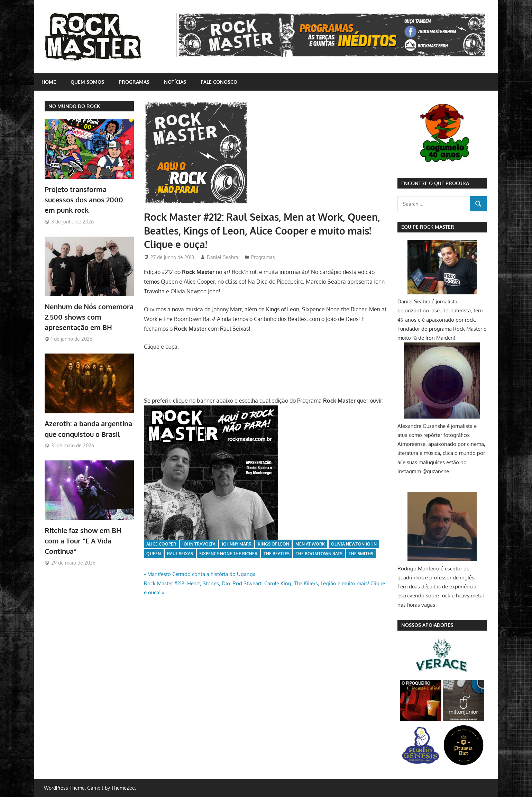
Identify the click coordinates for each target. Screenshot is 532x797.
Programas (134, 82)
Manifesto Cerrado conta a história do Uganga (201, 574)
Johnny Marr (237, 544)
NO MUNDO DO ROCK (74, 106)
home (49, 82)
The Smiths (361, 554)
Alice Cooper (161, 544)
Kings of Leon (273, 544)
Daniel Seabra (223, 257)
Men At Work (310, 544)
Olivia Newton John (354, 544)
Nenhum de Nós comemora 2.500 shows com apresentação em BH (89, 317)
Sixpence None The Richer (228, 554)
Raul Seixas (180, 554)
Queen (154, 554)
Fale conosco (219, 82)
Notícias (175, 82)
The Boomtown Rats (319, 554)
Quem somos (87, 82)
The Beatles (277, 554)
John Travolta (199, 544)
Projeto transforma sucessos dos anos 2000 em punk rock (84, 200)
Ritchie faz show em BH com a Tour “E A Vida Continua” (83, 541)
